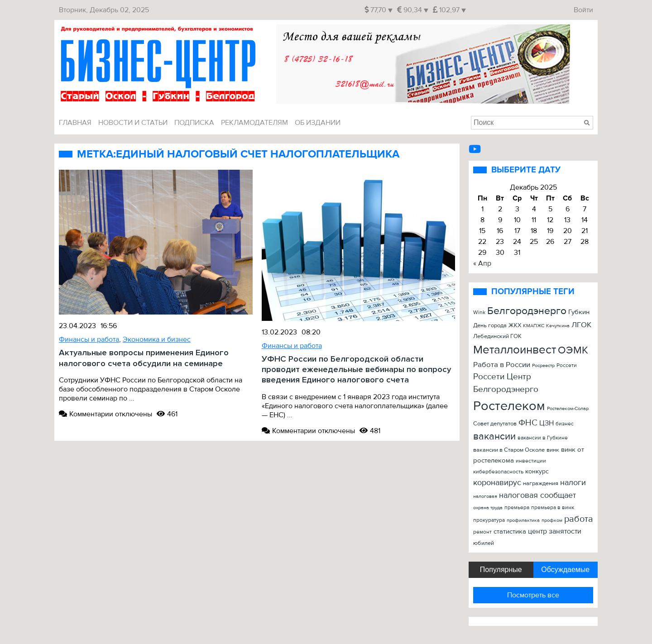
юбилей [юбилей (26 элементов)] (484, 543)
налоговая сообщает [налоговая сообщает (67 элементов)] (537, 495)
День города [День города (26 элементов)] (490, 325)
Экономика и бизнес (157, 339)
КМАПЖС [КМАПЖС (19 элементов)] (534, 326)
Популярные (501, 570)
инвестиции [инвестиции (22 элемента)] (531, 461)
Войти (583, 10)
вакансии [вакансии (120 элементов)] (494, 436)
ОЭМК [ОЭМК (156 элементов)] (573, 350)
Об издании (318, 123)
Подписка (194, 123)
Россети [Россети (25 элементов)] (567, 365)
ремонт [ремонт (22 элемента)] (482, 532)
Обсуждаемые (565, 570)
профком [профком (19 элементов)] (552, 520)
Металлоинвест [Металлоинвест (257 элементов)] (515, 350)
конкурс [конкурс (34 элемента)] (537, 471)
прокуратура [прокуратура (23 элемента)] (489, 520)
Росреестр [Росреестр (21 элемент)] (543, 365)
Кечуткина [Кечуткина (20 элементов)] (558, 326)
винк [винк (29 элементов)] (553, 450)
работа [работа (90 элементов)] (579, 519)
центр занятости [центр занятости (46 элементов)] (555, 531)
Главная (75, 123)
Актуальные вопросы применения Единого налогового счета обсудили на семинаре (144, 358)
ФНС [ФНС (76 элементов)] (528, 423)
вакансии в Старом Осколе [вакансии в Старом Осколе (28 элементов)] (509, 450)
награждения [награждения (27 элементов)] (541, 483)
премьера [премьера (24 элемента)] (517, 508)
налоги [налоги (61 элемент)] (573, 483)
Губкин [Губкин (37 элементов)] (579, 312)
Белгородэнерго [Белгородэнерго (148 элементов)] (527, 311)
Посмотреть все (533, 595)
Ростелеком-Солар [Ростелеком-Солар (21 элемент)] (568, 408)
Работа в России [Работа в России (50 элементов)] (502, 365)
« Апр (482, 263)
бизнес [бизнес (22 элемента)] (565, 424)
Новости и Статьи (133, 123)
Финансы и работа (89, 339)
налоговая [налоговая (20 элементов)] (485, 496)
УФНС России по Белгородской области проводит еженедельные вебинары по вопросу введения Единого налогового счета (356, 370)
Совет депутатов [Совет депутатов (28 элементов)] (495, 424)
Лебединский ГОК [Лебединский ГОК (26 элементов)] (497, 336)
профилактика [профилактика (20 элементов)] (523, 520)
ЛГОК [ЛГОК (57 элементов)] (581, 325)
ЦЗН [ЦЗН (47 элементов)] (547, 423)
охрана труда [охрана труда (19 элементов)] (488, 508)
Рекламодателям (254, 123)
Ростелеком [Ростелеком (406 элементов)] (509, 406)
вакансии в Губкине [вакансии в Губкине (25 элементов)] (543, 438)
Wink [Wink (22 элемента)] (479, 312)
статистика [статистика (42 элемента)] (510, 532)
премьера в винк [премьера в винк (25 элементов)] (553, 508)
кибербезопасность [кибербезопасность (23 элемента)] (498, 472)
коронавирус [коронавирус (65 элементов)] (497, 482)
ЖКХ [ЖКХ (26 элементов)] (515, 325)
